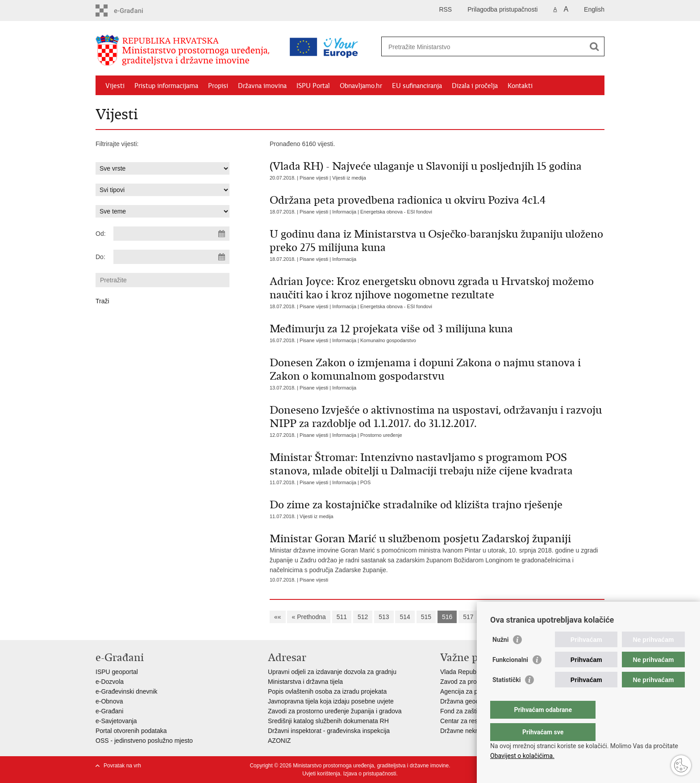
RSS (445, 9)
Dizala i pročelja (475, 86)
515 (426, 617)
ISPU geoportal (117, 672)
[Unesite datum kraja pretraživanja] (171, 257)
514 (405, 617)
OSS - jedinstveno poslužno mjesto (144, 741)
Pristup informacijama (166, 86)
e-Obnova (109, 701)
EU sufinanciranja (417, 86)
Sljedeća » (562, 617)
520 (531, 617)
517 (468, 617)
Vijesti (115, 86)
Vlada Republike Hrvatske (476, 672)
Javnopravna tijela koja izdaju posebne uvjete (331, 701)
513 (384, 617)
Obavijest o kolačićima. (522, 756)
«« (278, 617)
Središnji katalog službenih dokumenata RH (328, 721)
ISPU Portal (313, 86)
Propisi (218, 86)
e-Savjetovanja (116, 721)
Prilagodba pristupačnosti (502, 9)
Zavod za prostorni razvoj (475, 682)
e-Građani (109, 711)
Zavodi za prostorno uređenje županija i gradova (335, 711)
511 (342, 617)
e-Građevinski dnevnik (127, 691)
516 (447, 617)
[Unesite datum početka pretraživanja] (171, 234)
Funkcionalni (510, 678)
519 (510, 617)
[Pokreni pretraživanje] (594, 46)
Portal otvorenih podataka (131, 731)
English (594, 9)
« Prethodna (308, 617)
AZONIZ (279, 741)
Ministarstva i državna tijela (305, 682)
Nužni (500, 657)
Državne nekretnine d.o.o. (476, 731)
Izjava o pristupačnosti (370, 774)
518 (489, 617)
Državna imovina (262, 86)
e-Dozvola (110, 682)
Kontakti (520, 86)
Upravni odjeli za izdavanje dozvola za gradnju (332, 672)
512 (363, 617)
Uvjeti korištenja (321, 774)
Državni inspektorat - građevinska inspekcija (329, 731)
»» (591, 617)
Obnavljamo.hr (361, 86)
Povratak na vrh (122, 766)
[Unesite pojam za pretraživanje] (454, 47)
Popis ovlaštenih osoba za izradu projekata (327, 691)
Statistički (506, 698)
